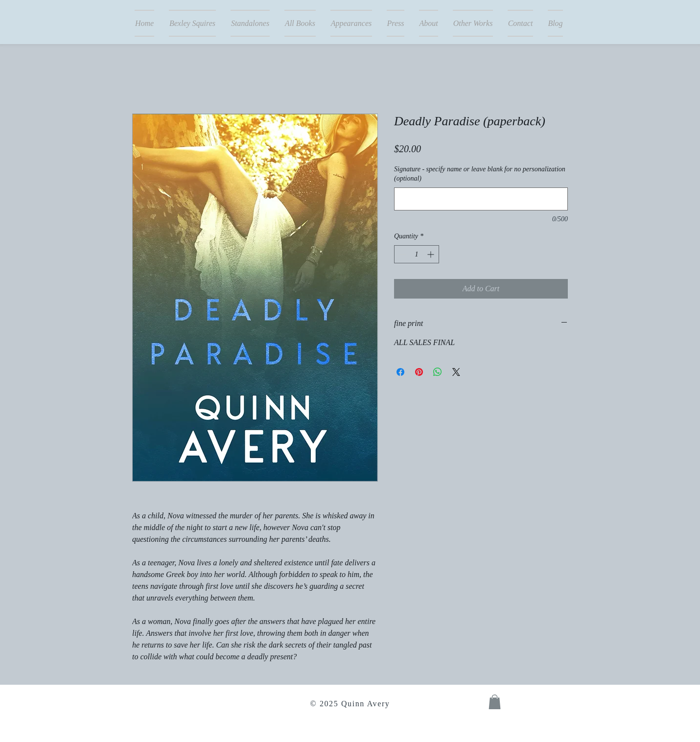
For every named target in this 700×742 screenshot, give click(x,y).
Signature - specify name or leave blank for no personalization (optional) (480, 174)
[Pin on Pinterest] (419, 372)
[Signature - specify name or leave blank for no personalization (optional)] (481, 199)
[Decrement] (402, 254)
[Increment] (432, 254)
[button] (495, 702)
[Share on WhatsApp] (438, 372)
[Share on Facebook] (400, 372)
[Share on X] (456, 372)
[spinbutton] (417, 254)
